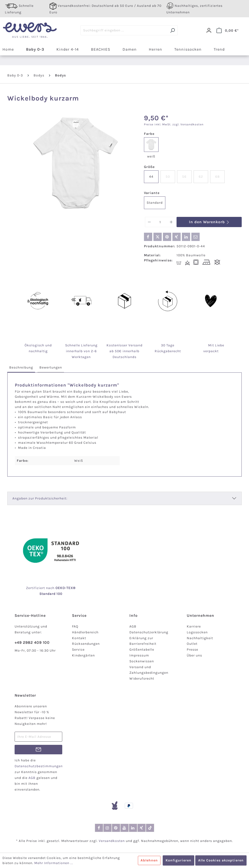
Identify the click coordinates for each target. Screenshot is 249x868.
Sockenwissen (142, 661)
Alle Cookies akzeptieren (221, 860)
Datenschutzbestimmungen (39, 766)
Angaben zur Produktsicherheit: (40, 498)
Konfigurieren (178, 860)
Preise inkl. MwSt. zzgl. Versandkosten (174, 124)
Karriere (194, 626)
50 (168, 177)
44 (151, 177)
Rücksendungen (86, 644)
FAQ (75, 626)
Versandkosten (112, 841)
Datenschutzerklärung (149, 632)
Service (78, 650)
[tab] (21, 368)
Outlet (192, 644)
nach (55, 588)
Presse (192, 650)
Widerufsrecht (142, 679)
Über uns (194, 655)
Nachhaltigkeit (200, 638)
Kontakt (79, 638)
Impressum (139, 655)
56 (184, 177)
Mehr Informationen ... (54, 863)
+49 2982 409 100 (32, 642)
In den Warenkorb (209, 222)
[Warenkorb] (228, 30)
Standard (155, 203)
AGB (133, 626)
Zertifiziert (36, 588)
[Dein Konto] (209, 30)
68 (218, 177)
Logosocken (197, 632)
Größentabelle (142, 650)
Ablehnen (149, 860)
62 (201, 177)
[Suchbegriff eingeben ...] (124, 30)
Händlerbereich (85, 632)
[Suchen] (173, 30)
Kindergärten (83, 655)
